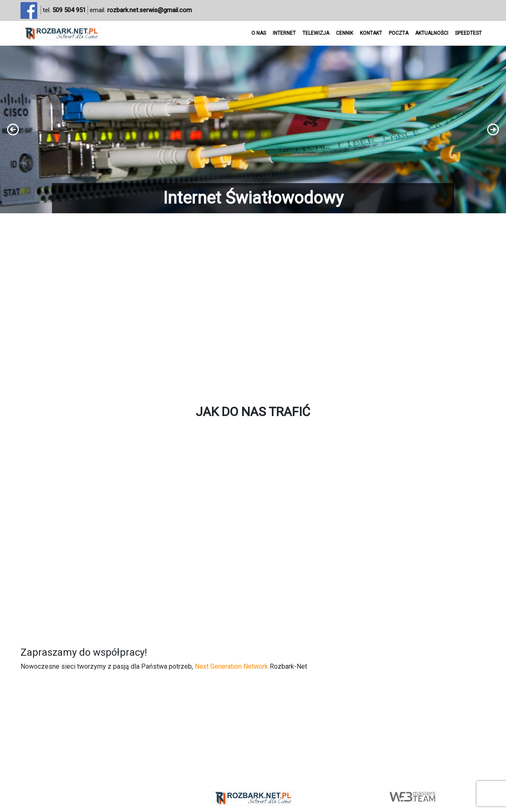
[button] (253, 129)
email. (141, 10)
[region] (253, 129)
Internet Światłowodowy (253, 198)
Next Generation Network (231, 666)
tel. (64, 10)
